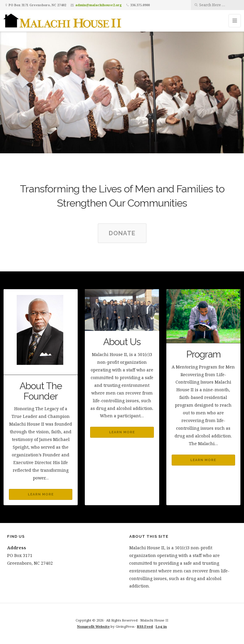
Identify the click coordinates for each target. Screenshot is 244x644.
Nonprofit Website (93, 626)
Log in (161, 626)
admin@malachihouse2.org (99, 5)
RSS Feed (145, 626)
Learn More (41, 494)
